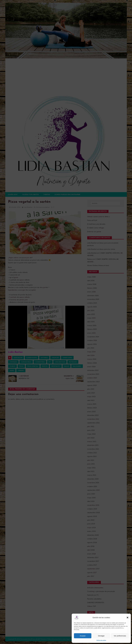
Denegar (101, 636)
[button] (127, 618)
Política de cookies (101, 640)
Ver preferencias (120, 636)
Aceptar (83, 636)
